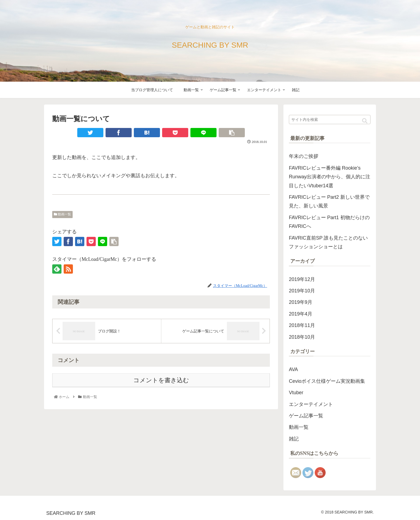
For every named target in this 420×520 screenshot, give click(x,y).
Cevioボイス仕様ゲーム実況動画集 (327, 381)
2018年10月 (302, 337)
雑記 (294, 439)
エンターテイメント (311, 404)
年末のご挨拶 (304, 156)
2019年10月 (302, 291)
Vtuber (296, 393)
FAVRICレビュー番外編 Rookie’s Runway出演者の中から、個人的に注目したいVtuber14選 (330, 177)
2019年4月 (301, 314)
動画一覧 (62, 214)
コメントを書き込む (161, 380)
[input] (330, 120)
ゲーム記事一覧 (306, 416)
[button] (365, 121)
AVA (293, 369)
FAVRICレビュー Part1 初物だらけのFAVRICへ (329, 222)
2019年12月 (302, 279)
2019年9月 (301, 302)
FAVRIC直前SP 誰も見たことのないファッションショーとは (328, 242)
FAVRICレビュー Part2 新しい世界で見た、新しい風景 (329, 201)
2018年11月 (302, 325)
